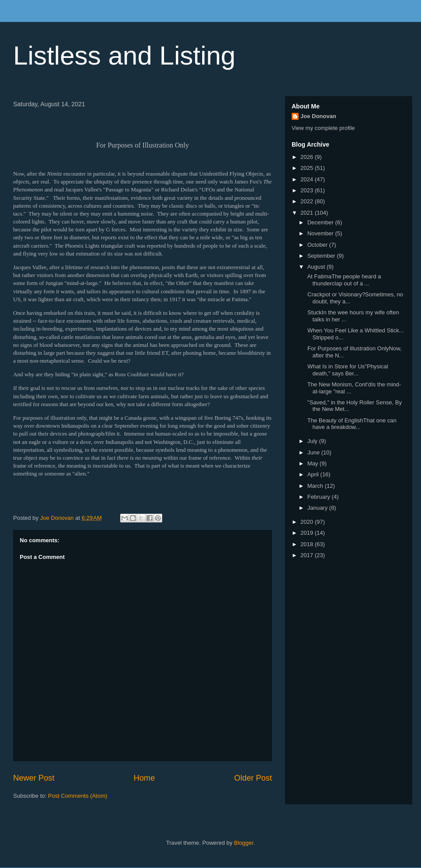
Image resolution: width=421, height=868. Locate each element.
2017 (308, 555)
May (314, 463)
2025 (308, 168)
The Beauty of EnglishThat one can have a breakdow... (351, 424)
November (321, 233)
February (320, 497)
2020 (308, 522)
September (322, 256)
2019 (308, 533)
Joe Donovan (318, 116)
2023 (308, 190)
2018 (308, 544)
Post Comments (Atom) (78, 796)
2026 (308, 157)
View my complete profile (323, 128)
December (321, 222)
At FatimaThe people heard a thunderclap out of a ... (343, 280)
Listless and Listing (124, 56)
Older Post (253, 778)
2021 (308, 213)
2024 (308, 179)
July (313, 441)
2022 (308, 201)
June (314, 452)
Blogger (244, 843)
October (318, 245)
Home (144, 778)
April (314, 474)
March (316, 486)
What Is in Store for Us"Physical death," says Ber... (347, 370)
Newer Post (34, 778)
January (318, 508)
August (317, 267)
